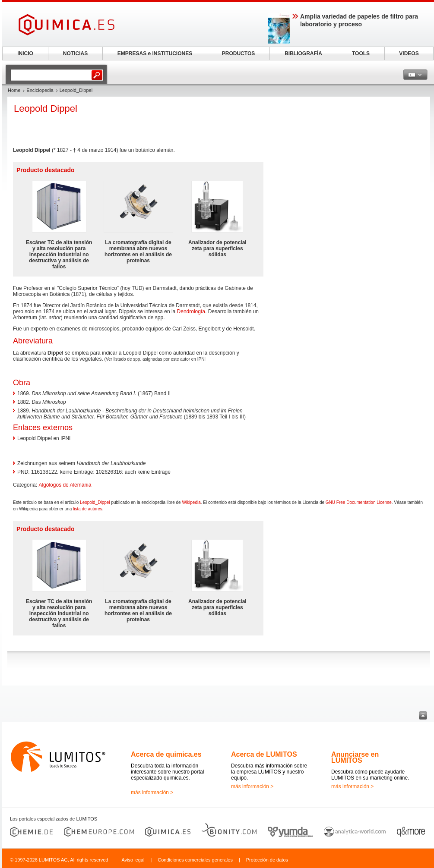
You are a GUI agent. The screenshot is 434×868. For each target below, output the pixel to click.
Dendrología (191, 311)
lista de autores (88, 509)
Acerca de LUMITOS (264, 754)
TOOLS (361, 53)
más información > (152, 793)
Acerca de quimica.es (166, 754)
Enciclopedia (40, 90)
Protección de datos (267, 860)
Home (14, 90)
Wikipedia (191, 502)
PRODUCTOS (238, 53)
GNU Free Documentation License (359, 502)
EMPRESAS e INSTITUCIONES (155, 53)
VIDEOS (409, 53)
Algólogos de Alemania (65, 485)
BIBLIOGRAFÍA (303, 53)
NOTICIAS (75, 53)
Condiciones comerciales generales (195, 860)
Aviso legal (133, 860)
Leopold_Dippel (95, 502)
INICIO (25, 53)
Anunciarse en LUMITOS (355, 757)
